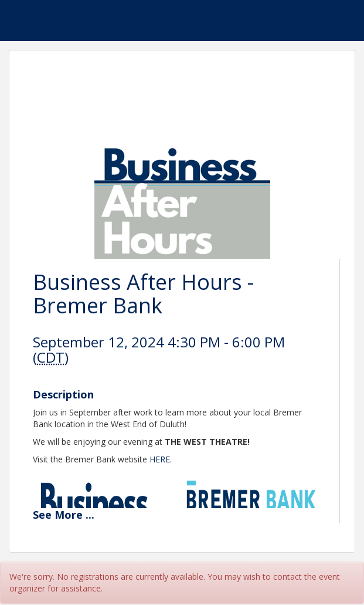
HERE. (161, 459)
